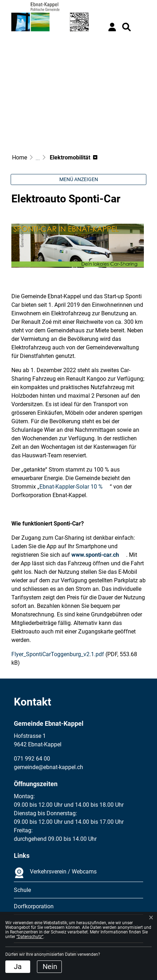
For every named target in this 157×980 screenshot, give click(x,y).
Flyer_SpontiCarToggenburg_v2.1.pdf (58, 654)
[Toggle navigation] (141, 27)
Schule (22, 890)
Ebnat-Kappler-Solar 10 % (71, 487)
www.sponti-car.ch (95, 555)
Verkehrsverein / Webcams (55, 873)
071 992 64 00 (32, 759)
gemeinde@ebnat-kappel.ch (48, 767)
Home (20, 157)
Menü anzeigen (79, 179)
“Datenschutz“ (30, 937)
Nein (50, 967)
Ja (18, 967)
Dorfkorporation (34, 906)
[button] (126, 27)
